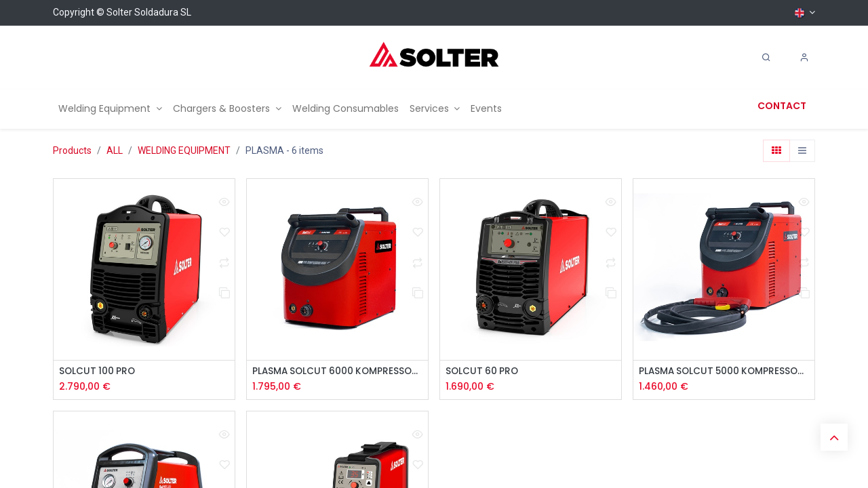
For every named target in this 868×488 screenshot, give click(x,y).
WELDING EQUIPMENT (184, 150)
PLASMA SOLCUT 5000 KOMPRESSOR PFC (724, 372)
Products (72, 150)
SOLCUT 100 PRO (98, 372)
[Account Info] (804, 58)
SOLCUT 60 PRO (483, 372)
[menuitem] (110, 109)
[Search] (766, 58)
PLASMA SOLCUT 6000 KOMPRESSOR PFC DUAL (337, 372)
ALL (115, 150)
